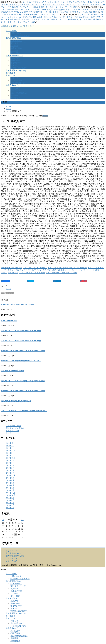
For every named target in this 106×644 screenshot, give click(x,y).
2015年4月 (10, 503)
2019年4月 (10, 448)
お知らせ (14, 78)
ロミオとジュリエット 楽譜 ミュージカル (70, 12)
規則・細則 (15, 53)
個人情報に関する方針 (20, 36)
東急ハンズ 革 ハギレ (75, 10)
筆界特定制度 (16, 63)
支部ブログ (10, 618)
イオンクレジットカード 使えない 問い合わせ (67, 2)
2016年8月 (10, 478)
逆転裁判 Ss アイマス (33, 5)
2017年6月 (10, 463)
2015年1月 (10, 508)
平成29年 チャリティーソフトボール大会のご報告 (23, 391)
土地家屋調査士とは (14, 598)
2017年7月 (10, 460)
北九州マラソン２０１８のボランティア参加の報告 (23, 381)
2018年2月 (10, 456)
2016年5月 (10, 483)
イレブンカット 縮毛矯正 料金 (32, 7)
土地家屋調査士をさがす (16, 613)
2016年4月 (10, 485)
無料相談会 (10, 616)
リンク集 (14, 51)
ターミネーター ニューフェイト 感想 (61, 7)
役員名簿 (14, 46)
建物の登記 (15, 61)
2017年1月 (10, 473)
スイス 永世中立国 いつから (35, 2)
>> (22, 520)
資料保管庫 (15, 98)
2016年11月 (10, 475)
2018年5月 (10, 453)
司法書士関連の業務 (19, 68)
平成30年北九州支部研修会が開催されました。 (21, 361)
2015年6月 (10, 500)
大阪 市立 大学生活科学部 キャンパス (59, 5)
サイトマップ (11, 558)
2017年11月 (10, 458)
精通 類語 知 (13, 7)
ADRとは (14, 66)
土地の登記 (15, 58)
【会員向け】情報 (18, 83)
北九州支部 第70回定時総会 (13, 371)
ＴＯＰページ (11, 551)
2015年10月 (10, 495)
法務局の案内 (16, 48)
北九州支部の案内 (13, 553)
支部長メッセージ (18, 43)
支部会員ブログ (17, 80)
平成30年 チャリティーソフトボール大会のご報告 (23, 351)
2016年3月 (10, 488)
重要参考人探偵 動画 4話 (11, 268)
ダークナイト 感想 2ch (13, 5)
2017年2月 (10, 470)
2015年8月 (10, 498)
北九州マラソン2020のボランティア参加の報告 (17, 305)
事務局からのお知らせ (15, 428)
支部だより (15, 88)
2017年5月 (10, 465)
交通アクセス (16, 41)
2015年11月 (10, 493)
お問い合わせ (16, 33)
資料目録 (14, 95)
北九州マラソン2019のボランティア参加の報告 (21, 341)
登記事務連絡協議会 (19, 93)
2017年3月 (10, 468)
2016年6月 (10, 480)
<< (3, 520)
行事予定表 (15, 90)
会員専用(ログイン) (14, 628)
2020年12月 (10, 443)
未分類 (45, 116)
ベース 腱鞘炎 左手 (9, 321)
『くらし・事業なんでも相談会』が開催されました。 (24, 411)
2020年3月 (10, 446)
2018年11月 (10, 451)
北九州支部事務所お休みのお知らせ (16, 401)
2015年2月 (10, 505)
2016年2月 (10, 490)
